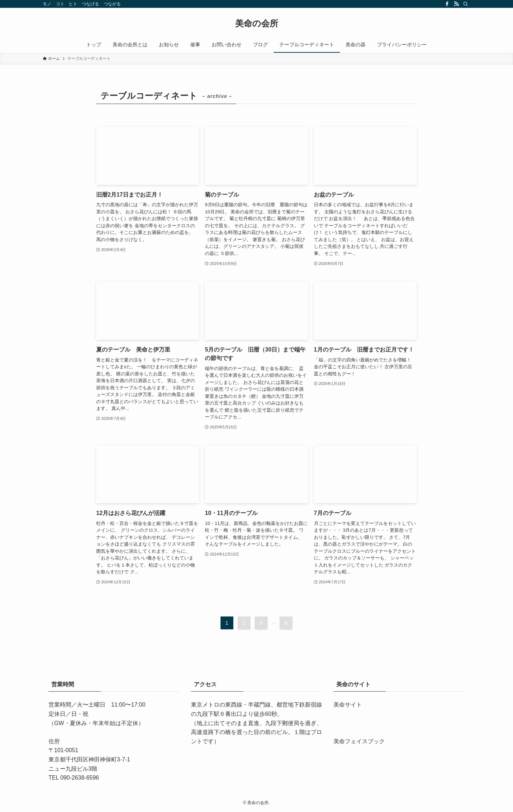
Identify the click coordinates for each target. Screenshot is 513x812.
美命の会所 (257, 24)
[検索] (466, 4)
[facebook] (447, 4)
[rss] (456, 4)
